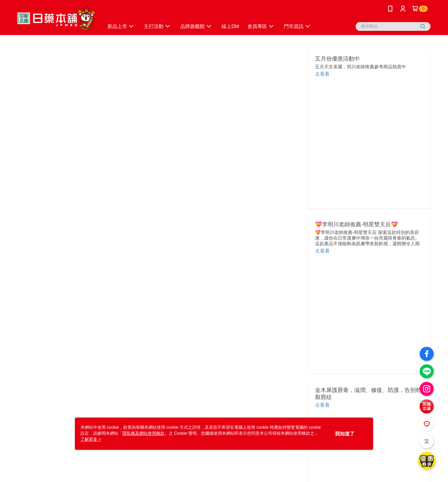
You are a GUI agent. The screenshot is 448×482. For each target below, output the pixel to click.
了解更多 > (91, 439)
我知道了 (345, 434)
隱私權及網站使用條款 (143, 433)
